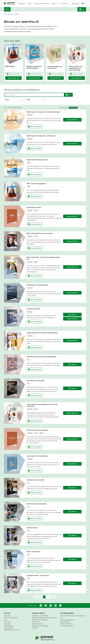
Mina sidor (7, 616)
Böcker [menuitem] (30, 4)
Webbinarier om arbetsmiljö (40, 626)
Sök (82, 9)
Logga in (76, 4)
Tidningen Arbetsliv (38, 624)
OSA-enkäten (36, 622)
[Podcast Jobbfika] (60, 605)
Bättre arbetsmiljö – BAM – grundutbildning (44, 618)
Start (12, 14)
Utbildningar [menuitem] (22, 4)
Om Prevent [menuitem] (64, 4)
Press (6, 620)
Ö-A (84, 108)
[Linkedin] (51, 605)
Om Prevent (7, 622)
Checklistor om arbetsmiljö (40, 620)
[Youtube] (56, 605)
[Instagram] (41, 605)
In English (35, 628)
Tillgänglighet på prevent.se (12, 630)
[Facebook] (46, 605)
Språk (36, 100)
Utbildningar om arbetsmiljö (40, 616)
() (83, 4)
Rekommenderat (73, 108)
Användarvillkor (8, 628)
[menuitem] (10, 4)
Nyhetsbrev (7, 624)
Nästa (53, 597)
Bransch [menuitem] (55, 4)
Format (14, 100)
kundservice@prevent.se (67, 626)
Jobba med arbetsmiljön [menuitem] (42, 4)
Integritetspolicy (9, 626)
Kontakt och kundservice (11, 618)
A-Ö (80, 108)
